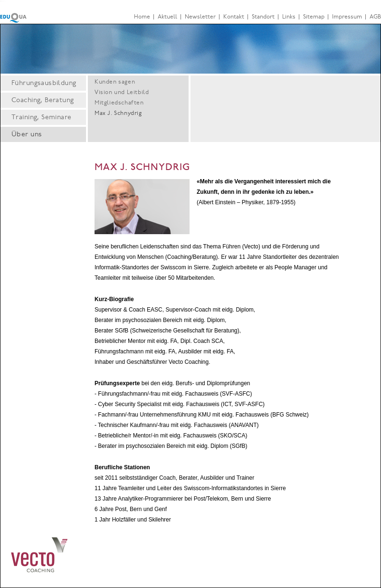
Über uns (27, 135)
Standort (263, 17)
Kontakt (234, 17)
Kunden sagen (115, 82)
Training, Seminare (42, 118)
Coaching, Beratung (43, 101)
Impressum (347, 17)
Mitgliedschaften (119, 103)
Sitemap (314, 17)
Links (289, 17)
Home (142, 17)
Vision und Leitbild (122, 93)
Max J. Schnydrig (118, 114)
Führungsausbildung (44, 84)
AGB (375, 17)
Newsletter (200, 17)
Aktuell (167, 17)
